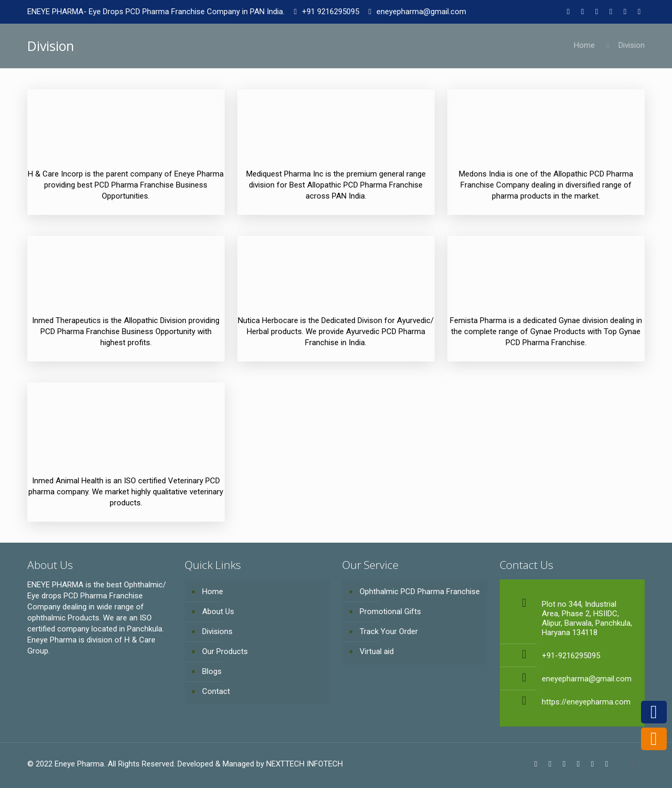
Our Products (225, 651)
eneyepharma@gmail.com (421, 12)
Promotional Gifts (390, 611)
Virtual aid (377, 651)
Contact (216, 691)
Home (584, 45)
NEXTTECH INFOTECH (303, 764)
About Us (218, 611)
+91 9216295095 (330, 12)
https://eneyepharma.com (586, 702)
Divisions (217, 631)
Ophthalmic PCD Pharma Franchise (420, 592)
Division (632, 45)
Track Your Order (389, 631)
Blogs (212, 671)
